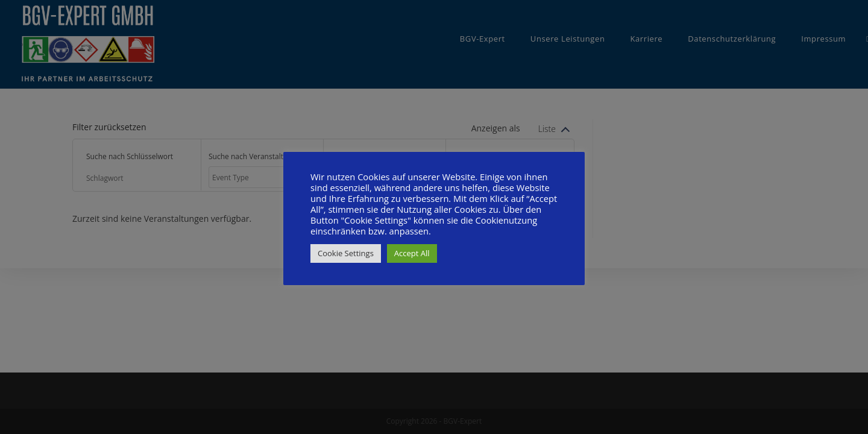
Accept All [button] (412, 253)
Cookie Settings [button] (346, 253)
